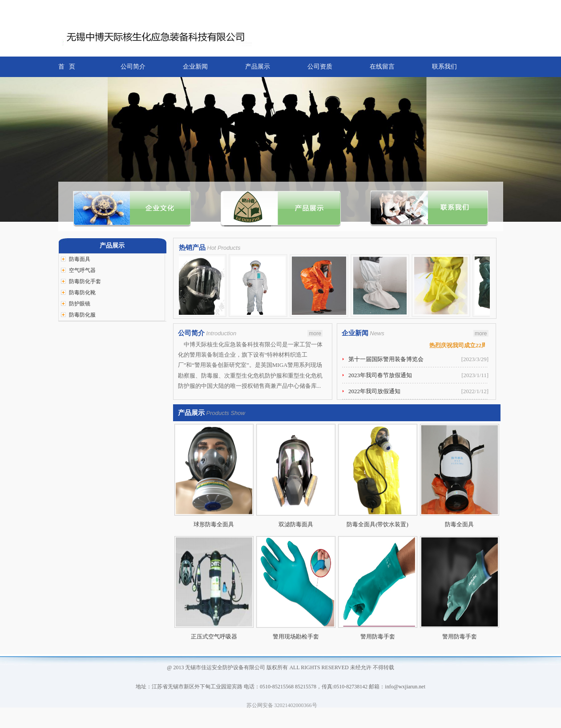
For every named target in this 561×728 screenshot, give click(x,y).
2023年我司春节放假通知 (380, 375)
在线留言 (382, 67)
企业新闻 (195, 67)
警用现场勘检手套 (296, 636)
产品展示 (258, 67)
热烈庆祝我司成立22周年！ (466, 345)
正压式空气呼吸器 (214, 636)
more (315, 333)
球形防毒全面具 (214, 524)
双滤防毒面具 (296, 524)
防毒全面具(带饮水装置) (377, 524)
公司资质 (320, 67)
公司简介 (133, 67)
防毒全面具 (459, 524)
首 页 (67, 67)
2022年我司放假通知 (374, 391)
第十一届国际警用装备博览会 (386, 359)
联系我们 (444, 67)
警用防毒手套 (378, 636)
